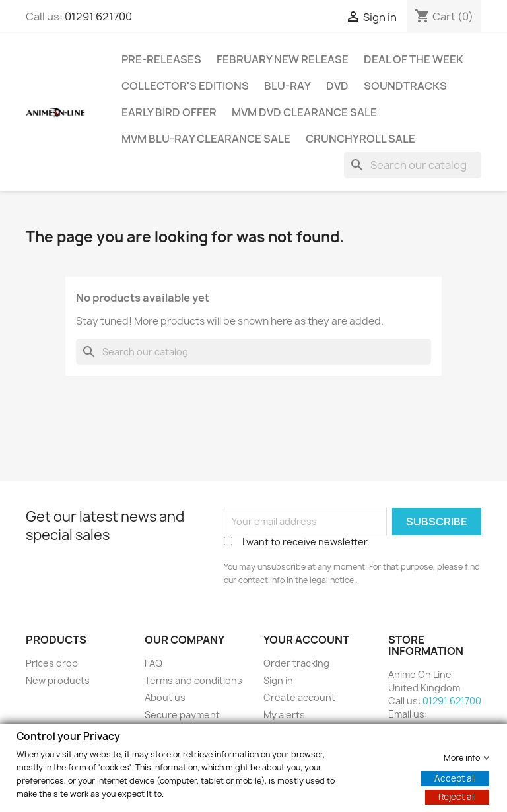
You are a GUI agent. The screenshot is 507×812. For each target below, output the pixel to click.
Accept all (455, 778)
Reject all (457, 796)
